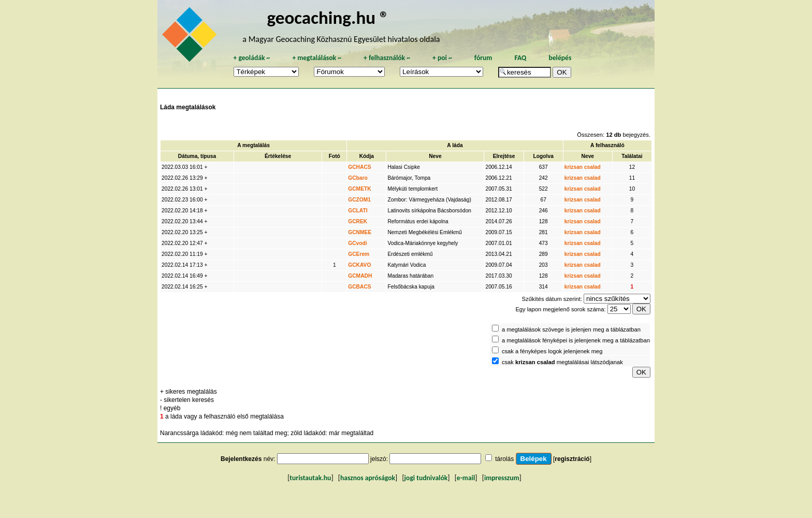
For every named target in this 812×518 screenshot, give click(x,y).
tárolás (504, 459)
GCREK (358, 221)
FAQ (520, 58)
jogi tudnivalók (426, 478)
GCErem (359, 254)
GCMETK (359, 189)
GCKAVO (359, 265)
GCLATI (358, 211)
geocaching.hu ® (328, 17)
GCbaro (358, 178)
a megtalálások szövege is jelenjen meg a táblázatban (571, 329)
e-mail (466, 478)
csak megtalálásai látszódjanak (562, 362)
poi (442, 58)
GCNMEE (360, 232)
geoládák (251, 58)
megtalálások (317, 58)
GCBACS (359, 287)
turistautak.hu (310, 478)
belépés (560, 58)
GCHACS (359, 167)
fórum (483, 58)
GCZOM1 (359, 200)
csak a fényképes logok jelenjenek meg (552, 351)
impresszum (502, 478)
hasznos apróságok (368, 478)
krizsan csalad (583, 167)
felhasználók (387, 58)
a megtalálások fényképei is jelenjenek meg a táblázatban (576, 340)
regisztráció (572, 459)
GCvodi (357, 243)
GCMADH (360, 276)
